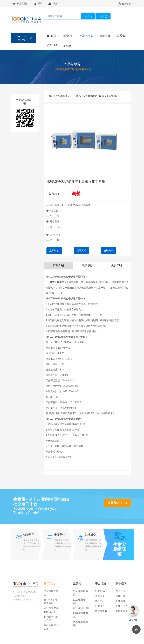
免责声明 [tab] (116, 265)
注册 (53, 4)
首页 (52, 36)
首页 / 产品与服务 (59, 96)
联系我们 (122, 36)
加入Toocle (122, 591)
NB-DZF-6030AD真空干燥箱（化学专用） (96, 96)
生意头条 (100, 596)
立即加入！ (117, 503)
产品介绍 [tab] (58, 265)
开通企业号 (122, 606)
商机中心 (100, 601)
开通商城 (120, 601)
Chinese (67, 46)
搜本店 (103, 16)
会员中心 (124, 4)
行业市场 (100, 591)
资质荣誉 (105, 36)
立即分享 (109, 251)
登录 (38, 4)
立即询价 (54, 251)
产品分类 (22, 39)
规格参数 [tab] (87, 265)
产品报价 (52, 45)
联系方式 (81, 251)
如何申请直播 (123, 611)
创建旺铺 (120, 596)
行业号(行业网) (81, 608)
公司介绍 (68, 36)
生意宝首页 (21, 4)
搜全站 (88, 16)
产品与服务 (86, 36)
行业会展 (100, 606)
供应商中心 (101, 611)
